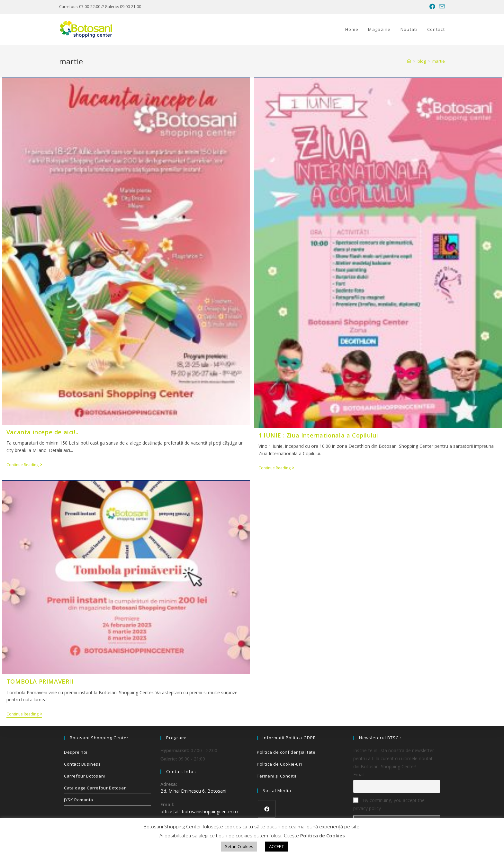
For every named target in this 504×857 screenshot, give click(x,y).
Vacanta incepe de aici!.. (42, 432)
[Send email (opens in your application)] (441, 7)
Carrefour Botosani (85, 776)
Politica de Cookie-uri (279, 764)
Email (359, 774)
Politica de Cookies (323, 835)
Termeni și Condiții (276, 776)
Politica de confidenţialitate (286, 752)
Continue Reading (24, 465)
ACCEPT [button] (276, 846)
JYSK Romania (78, 800)
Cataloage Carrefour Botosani (96, 788)
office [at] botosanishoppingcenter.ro (199, 811)
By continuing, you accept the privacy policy (389, 804)
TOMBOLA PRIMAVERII (40, 681)
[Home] (409, 61)
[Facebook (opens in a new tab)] (432, 7)
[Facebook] (267, 809)
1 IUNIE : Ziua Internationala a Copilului (318, 435)
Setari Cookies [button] (239, 846)
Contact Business (82, 764)
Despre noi (76, 752)
